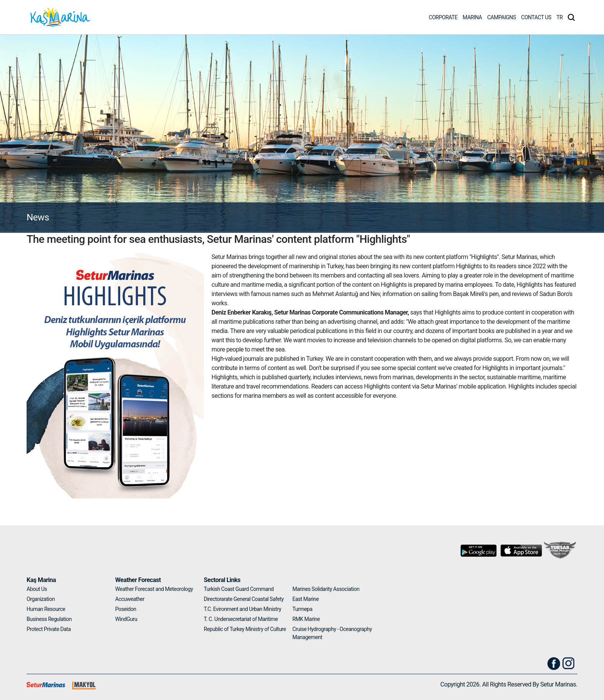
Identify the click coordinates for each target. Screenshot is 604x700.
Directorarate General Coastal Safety (244, 599)
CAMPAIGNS (502, 17)
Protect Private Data (49, 629)
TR (560, 17)
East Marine (306, 599)
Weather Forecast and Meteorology (154, 589)
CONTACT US (536, 17)
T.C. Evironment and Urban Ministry (242, 609)
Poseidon (126, 609)
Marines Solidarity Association (326, 589)
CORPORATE (443, 17)
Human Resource (46, 609)
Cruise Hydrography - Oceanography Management (332, 633)
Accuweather (130, 599)
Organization (41, 599)
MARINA (472, 17)
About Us (37, 589)
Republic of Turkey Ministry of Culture (245, 629)
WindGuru (126, 619)
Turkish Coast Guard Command (239, 589)
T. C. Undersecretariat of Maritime (241, 619)
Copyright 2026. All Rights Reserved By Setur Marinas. (509, 684)
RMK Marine (306, 619)
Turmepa (302, 609)
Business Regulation (49, 619)
